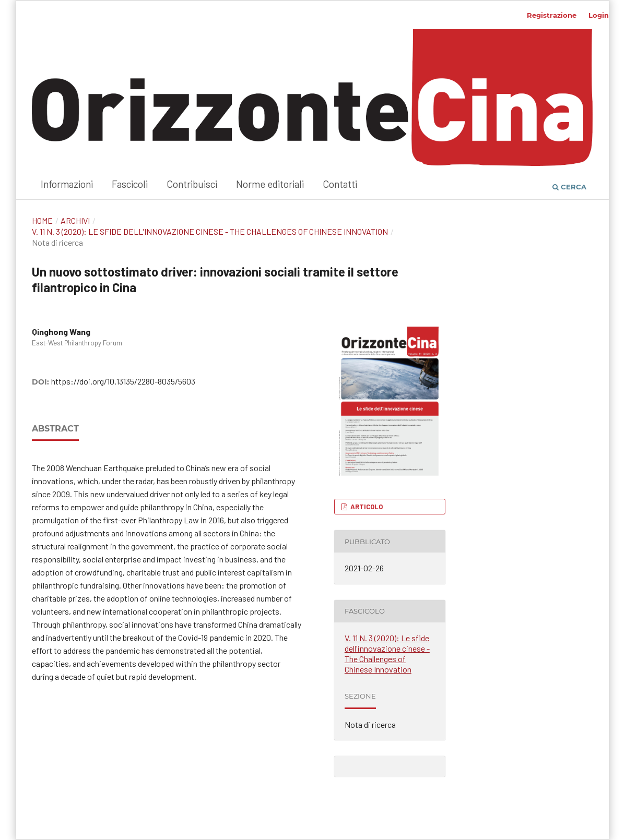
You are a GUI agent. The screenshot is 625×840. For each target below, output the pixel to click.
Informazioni (67, 184)
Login (599, 15)
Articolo (366, 507)
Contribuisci (192, 184)
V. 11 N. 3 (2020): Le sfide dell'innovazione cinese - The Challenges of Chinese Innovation (210, 231)
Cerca (569, 187)
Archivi (75, 220)
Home (42, 220)
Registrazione (552, 15)
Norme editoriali (270, 184)
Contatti (340, 184)
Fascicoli (130, 184)
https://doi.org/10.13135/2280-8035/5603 (123, 381)
